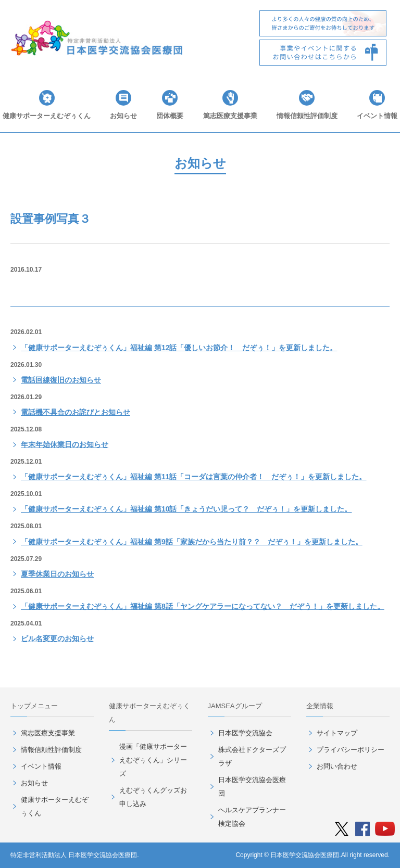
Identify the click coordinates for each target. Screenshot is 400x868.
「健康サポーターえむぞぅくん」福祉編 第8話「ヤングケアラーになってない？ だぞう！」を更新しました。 (203, 606)
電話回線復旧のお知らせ (61, 380)
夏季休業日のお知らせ (57, 574)
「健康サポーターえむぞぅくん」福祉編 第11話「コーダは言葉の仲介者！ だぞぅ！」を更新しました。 (193, 477)
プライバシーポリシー (351, 750)
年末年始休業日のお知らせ (65, 444)
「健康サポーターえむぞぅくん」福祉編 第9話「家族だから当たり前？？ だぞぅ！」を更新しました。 (192, 542)
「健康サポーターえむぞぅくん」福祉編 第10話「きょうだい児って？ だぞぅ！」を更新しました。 (186, 509)
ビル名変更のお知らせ (57, 639)
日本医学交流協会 (245, 733)
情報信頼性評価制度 (307, 116)
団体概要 (170, 116)
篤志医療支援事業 (230, 116)
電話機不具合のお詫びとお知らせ (76, 412)
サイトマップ (337, 733)
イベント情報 (377, 116)
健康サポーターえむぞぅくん (47, 116)
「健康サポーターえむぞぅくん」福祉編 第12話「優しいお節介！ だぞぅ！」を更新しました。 (179, 348)
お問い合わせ (337, 766)
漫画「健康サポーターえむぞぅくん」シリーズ (153, 760)
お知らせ (123, 116)
